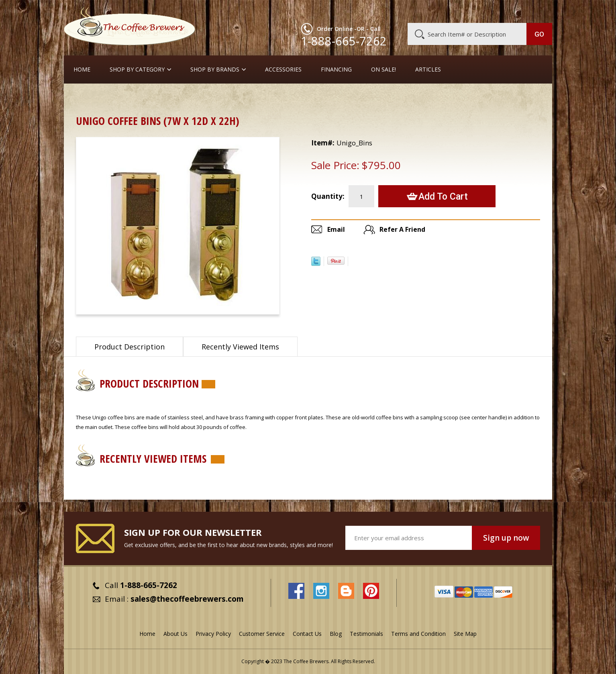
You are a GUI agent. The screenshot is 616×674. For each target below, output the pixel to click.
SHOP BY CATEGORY (137, 69)
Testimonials (366, 634)
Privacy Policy (213, 634)
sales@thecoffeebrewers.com (187, 599)
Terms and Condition (418, 634)
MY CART (536, 10)
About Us (406, 11)
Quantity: (328, 196)
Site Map (465, 634)
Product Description (130, 347)
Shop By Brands (215, 69)
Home (82, 69)
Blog (484, 11)
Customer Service (448, 11)
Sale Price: (335, 165)
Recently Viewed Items (240, 347)
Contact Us (307, 634)
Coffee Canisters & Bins (134, 98)
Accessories (283, 69)
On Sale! (383, 69)
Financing (336, 69)
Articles (428, 69)
